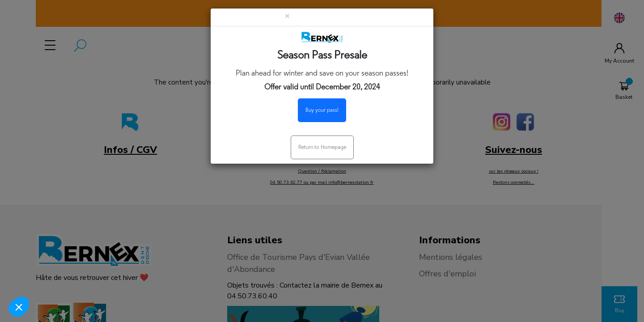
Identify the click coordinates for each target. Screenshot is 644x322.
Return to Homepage (322, 147)
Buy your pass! (322, 110)
